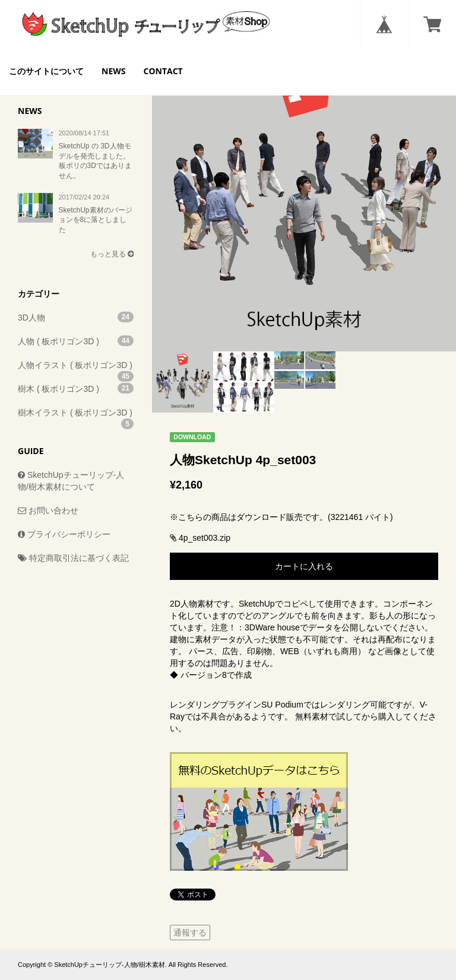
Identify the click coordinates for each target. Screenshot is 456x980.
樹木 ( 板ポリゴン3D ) (76, 388)
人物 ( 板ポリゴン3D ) (76, 341)
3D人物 (76, 317)
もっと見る (112, 254)
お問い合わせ (48, 510)
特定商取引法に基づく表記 (73, 558)
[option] (304, 199)
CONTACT (163, 71)
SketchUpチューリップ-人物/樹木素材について (71, 481)
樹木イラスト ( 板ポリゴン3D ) (76, 416)
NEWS (113, 71)
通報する (190, 933)
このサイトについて (46, 71)
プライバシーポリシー (64, 534)
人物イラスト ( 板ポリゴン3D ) (76, 369)
